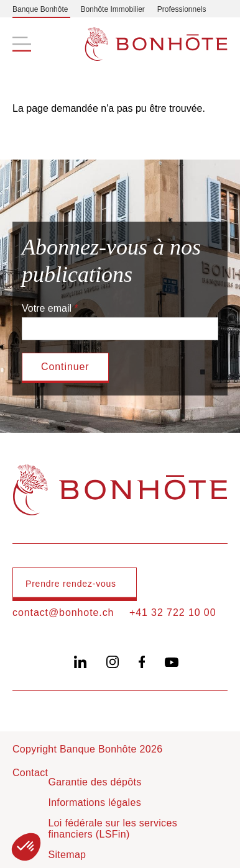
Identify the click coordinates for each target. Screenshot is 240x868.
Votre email (47, 308)
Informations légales (95, 802)
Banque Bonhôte (40, 9)
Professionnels (182, 9)
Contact (30, 773)
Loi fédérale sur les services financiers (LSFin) (113, 829)
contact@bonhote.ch (63, 613)
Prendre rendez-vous (71, 584)
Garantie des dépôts (95, 782)
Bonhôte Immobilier (112, 9)
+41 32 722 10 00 (173, 613)
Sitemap (67, 855)
